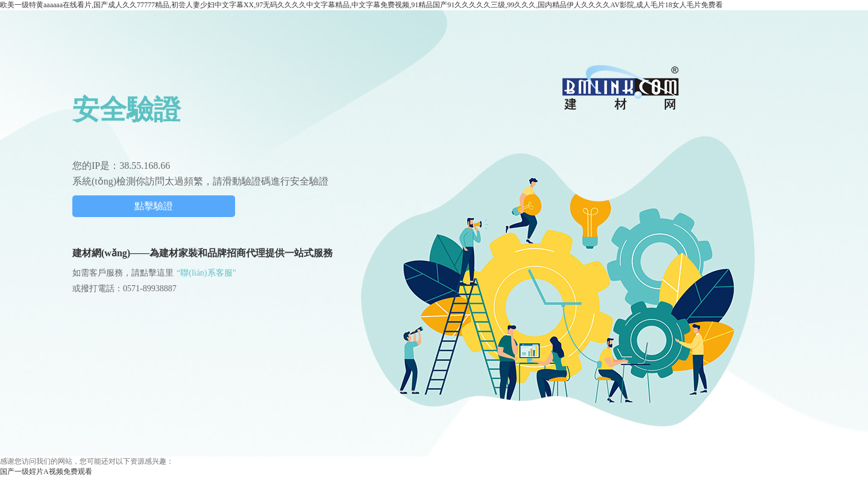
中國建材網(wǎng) (621, 87)
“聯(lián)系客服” (206, 273)
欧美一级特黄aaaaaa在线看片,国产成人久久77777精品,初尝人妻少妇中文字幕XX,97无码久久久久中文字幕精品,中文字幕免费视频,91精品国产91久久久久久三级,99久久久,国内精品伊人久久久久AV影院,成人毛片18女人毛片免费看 (361, 5)
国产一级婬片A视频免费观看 (46, 472)
